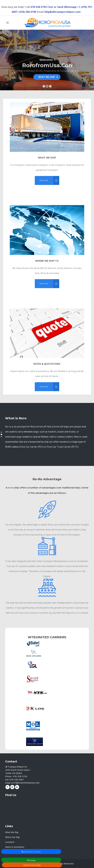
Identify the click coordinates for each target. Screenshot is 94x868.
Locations (10, 842)
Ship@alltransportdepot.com (63, 12)
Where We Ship (13, 837)
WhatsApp (31, 860)
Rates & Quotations (15, 847)
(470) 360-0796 (27, 12)
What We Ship (12, 832)
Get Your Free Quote (32, 865)
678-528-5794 (39, 7)
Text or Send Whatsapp (62, 7)
